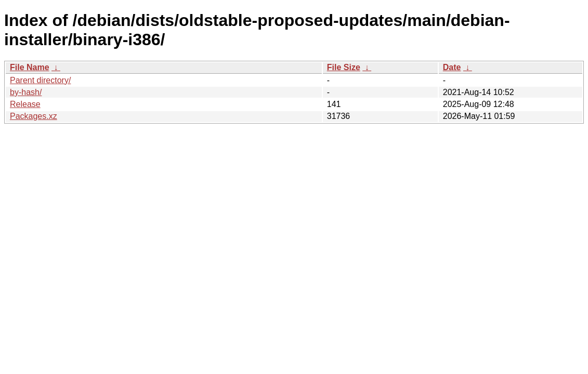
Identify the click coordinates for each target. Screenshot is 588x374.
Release (25, 104)
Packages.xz (34, 116)
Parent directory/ (40, 80)
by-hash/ (26, 92)
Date (452, 67)
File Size (344, 67)
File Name (30, 67)
